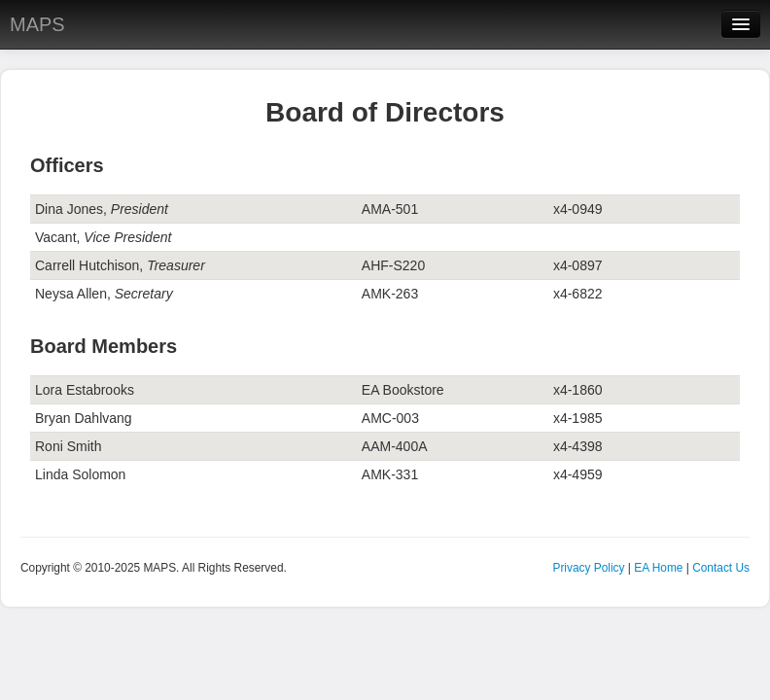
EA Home (658, 568)
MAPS (37, 24)
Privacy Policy (588, 568)
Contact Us (721, 568)
